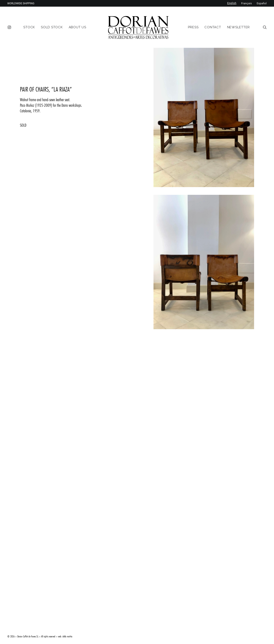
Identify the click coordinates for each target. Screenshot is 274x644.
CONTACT (213, 27)
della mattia (67, 636)
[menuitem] (10, 27)
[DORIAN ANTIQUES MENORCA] (138, 27)
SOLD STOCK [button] (52, 27)
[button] (10, 27)
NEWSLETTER (239, 27)
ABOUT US (77, 27)
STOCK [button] (29, 27)
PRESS (193, 27)
